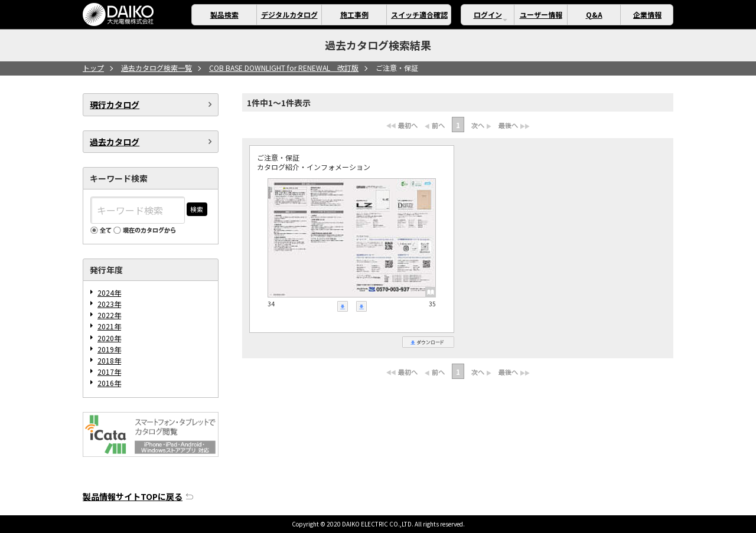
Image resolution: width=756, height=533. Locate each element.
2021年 (109, 326)
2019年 (109, 349)
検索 (197, 209)
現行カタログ (115, 104)
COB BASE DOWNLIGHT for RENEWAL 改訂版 (284, 68)
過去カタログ (115, 142)
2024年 (109, 293)
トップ (93, 68)
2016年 (109, 383)
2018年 (109, 361)
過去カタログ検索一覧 (157, 68)
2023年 (109, 304)
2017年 (109, 372)
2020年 (109, 338)
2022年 (109, 315)
